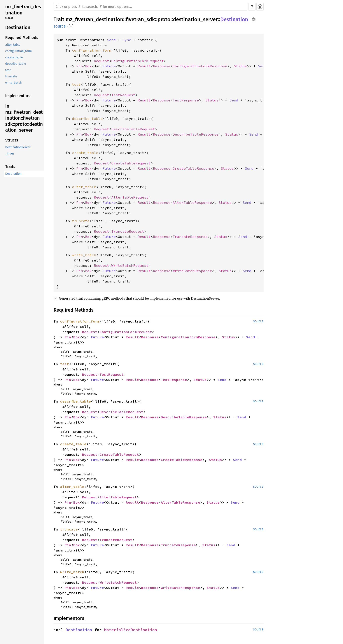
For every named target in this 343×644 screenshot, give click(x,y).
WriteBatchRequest (130, 265)
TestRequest (123, 95)
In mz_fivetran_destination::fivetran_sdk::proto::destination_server (24, 118)
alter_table (13, 45)
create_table (14, 57)
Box (88, 66)
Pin (80, 66)
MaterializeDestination (131, 630)
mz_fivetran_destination (23, 10)
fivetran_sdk (140, 19)
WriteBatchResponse (192, 271)
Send (111, 40)
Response (162, 66)
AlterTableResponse (192, 202)
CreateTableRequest (131, 163)
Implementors (18, 96)
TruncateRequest (128, 231)
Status (240, 66)
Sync (127, 40)
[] (71, 26)
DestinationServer (18, 147)
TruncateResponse (190, 237)
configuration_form (18, 51)
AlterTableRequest (130, 197)
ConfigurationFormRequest (138, 61)
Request (101, 61)
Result (144, 66)
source (60, 26)
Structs (12, 140)
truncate (11, 76)
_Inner (10, 154)
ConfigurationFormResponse (200, 66)
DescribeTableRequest (133, 129)
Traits (10, 167)
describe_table (16, 64)
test (8, 70)
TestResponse (186, 100)
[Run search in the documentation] (150, 7)
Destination (18, 27)
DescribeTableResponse (196, 134)
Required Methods (22, 38)
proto (164, 19)
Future (109, 66)
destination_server (195, 19)
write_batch (13, 83)
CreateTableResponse (193, 168)
